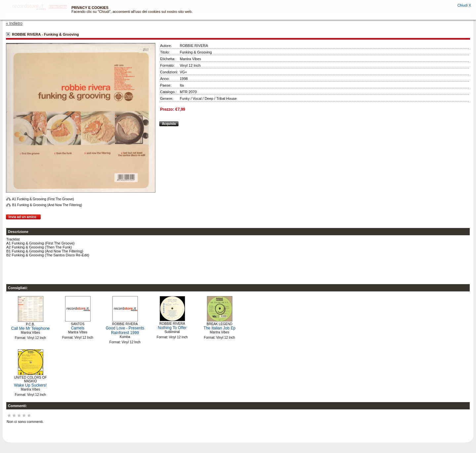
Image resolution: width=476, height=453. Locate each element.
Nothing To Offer (172, 328)
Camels (78, 328)
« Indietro (14, 23)
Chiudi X (464, 5)
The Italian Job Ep (220, 328)
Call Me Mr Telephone (31, 328)
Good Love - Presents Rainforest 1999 (125, 330)
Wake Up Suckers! (31, 385)
